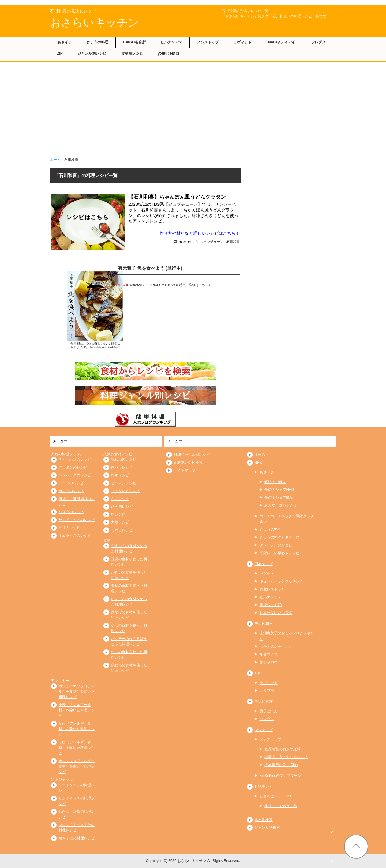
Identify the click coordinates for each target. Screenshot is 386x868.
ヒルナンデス (171, 42)
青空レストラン (272, 589)
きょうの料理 (97, 42)
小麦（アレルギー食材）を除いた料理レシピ (77, 710)
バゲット (267, 574)
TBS (258, 673)
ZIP (60, 53)
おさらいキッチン (94, 22)
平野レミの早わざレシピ (280, 553)
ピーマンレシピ (124, 483)
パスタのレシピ (71, 512)
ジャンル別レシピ (92, 53)
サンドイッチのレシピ (77, 520)
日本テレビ (264, 564)
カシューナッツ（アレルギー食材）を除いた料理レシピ (77, 692)
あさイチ (65, 42)
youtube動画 (168, 53)
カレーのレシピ (71, 491)
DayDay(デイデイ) (281, 42)
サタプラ (267, 691)
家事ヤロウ (269, 662)
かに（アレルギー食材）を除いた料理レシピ (77, 729)
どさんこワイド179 (275, 796)
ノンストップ (208, 42)
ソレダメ (318, 42)
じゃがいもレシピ (125, 491)
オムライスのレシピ (75, 536)
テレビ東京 (264, 701)
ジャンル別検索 (267, 828)
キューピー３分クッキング (281, 581)
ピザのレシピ (69, 528)
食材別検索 (264, 820)
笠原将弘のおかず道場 (283, 749)
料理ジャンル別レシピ (192, 455)
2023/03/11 (186, 242)
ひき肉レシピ (122, 507)
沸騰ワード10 (271, 605)
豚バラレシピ (122, 467)
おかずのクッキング (276, 647)
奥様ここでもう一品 (281, 806)
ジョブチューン (212, 242)
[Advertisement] (193, 107)
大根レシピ (120, 522)
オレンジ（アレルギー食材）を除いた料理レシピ (77, 766)
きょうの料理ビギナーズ (280, 537)
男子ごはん (269, 711)
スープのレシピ (71, 483)
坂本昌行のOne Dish (281, 765)
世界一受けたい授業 (276, 613)
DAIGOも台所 (134, 42)
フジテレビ (264, 730)
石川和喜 (233, 242)
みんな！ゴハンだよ (281, 505)
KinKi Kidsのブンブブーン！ (282, 776)
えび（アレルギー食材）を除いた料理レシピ (77, 748)
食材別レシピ (132, 53)
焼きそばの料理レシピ (77, 838)
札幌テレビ (264, 787)
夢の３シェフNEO (279, 490)
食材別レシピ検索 (188, 463)
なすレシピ (120, 475)
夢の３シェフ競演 (279, 498)
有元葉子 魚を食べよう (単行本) (150, 268)
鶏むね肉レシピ (124, 459)
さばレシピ (120, 499)
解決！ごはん (275, 482)
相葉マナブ (269, 654)
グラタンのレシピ (73, 467)
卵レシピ (118, 514)
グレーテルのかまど (276, 545)
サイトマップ (185, 470)
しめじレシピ (122, 530)
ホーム (55, 160)
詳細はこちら (199, 285)
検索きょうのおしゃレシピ (286, 757)
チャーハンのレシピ (75, 459)
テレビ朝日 (264, 624)
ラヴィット (242, 42)
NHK (258, 463)
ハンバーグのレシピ (75, 475)
